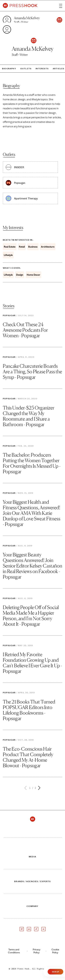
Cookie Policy (55, 951)
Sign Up (55, 972)
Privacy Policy (37, 951)
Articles (58, 69)
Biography (9, 69)
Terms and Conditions (14, 951)
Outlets (26, 69)
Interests (42, 69)
